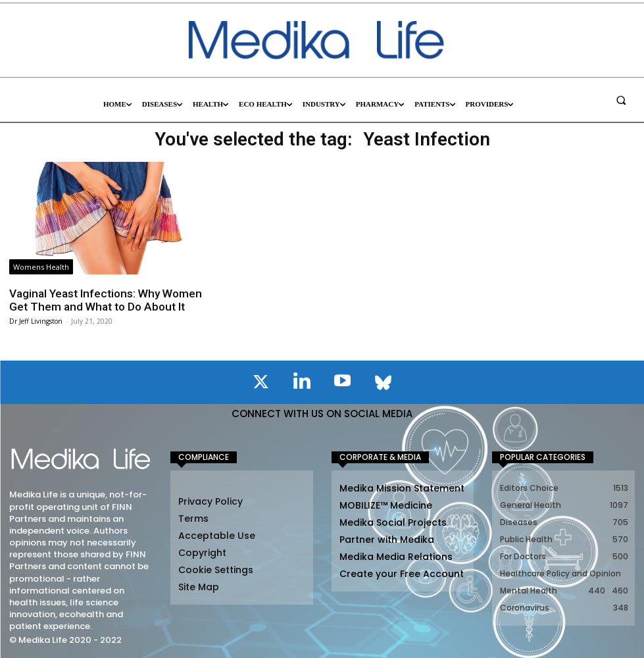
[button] (621, 100)
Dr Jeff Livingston (36, 320)
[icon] (261, 384)
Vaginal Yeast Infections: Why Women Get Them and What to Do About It (104, 300)
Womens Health (41, 267)
